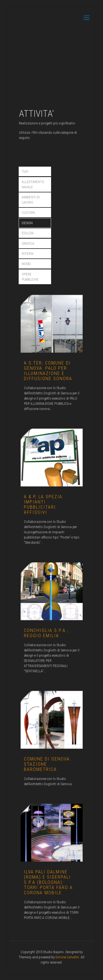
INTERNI (28, 254)
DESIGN (27, 223)
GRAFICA (28, 243)
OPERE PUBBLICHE (30, 277)
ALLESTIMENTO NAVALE (33, 184)
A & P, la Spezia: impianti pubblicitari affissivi (44, 504)
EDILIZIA (28, 233)
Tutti (25, 171)
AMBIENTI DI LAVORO (31, 200)
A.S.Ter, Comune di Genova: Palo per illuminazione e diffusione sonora (48, 371)
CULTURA (28, 213)
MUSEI (26, 264)
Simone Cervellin (67, 957)
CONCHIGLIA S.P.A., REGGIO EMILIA (46, 633)
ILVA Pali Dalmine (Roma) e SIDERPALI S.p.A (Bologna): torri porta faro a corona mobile (48, 882)
